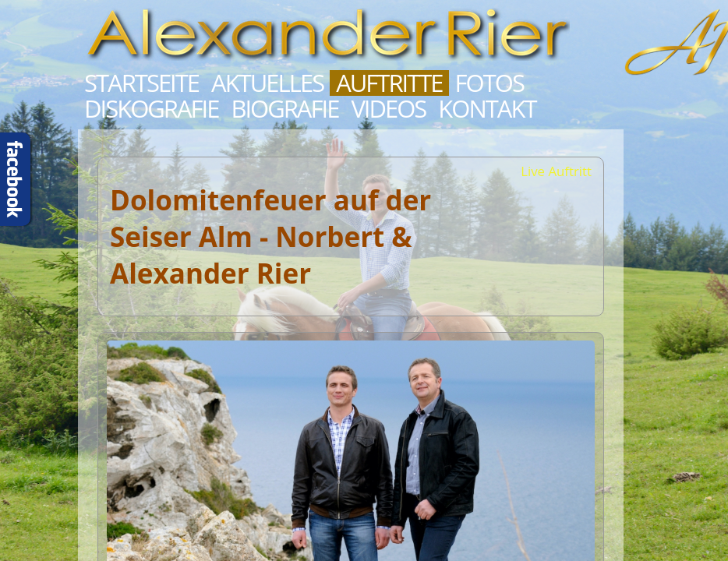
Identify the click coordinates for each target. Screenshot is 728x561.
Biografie (284, 109)
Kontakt (487, 109)
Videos (388, 109)
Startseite (141, 83)
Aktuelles (267, 83)
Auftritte (389, 83)
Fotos (489, 83)
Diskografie (151, 109)
